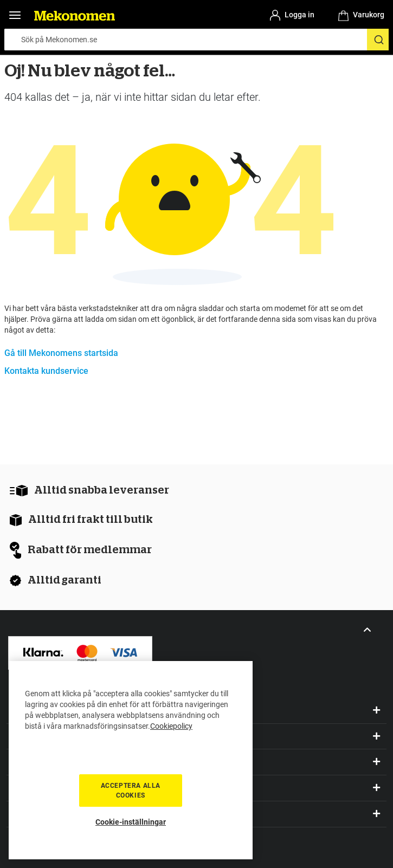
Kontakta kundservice (46, 371)
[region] (131, 760)
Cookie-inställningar (131, 822)
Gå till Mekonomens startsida (61, 353)
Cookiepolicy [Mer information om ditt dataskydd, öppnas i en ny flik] (171, 726)
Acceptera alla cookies (131, 791)
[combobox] (196, 40)
